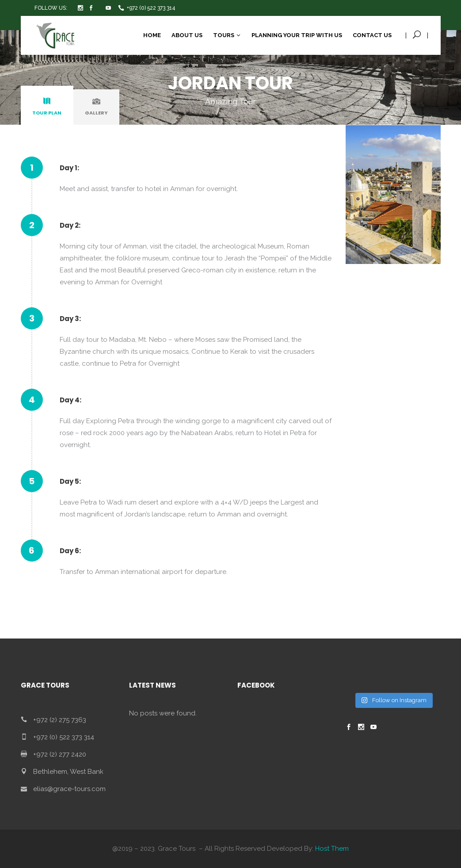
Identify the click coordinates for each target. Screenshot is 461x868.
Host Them (332, 849)
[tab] (47, 107)
